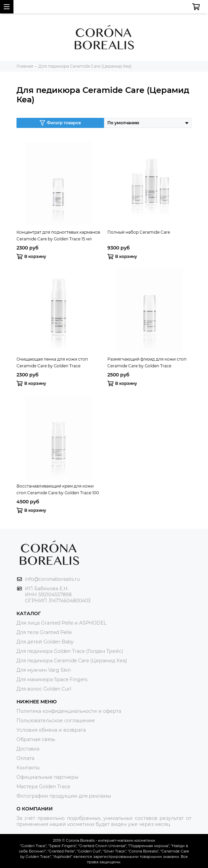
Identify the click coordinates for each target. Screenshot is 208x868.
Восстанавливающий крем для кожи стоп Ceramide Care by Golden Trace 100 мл (58, 490)
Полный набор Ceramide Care (139, 232)
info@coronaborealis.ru (52, 579)
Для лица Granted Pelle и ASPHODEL (61, 623)
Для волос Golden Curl (44, 689)
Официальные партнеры (47, 777)
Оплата (25, 758)
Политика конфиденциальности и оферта (69, 711)
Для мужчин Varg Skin (44, 670)
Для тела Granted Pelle (44, 632)
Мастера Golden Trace (43, 787)
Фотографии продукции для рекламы (64, 796)
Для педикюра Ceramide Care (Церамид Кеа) (72, 661)
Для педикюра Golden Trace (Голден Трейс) (70, 651)
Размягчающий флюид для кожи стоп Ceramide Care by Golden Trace (147, 362)
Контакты (28, 768)
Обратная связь (36, 739)
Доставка (28, 749)
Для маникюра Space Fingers (52, 679)
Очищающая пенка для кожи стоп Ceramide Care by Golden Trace (52, 362)
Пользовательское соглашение (56, 721)
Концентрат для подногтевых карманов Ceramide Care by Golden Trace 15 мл (58, 236)
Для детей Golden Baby (45, 642)
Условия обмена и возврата (51, 730)
